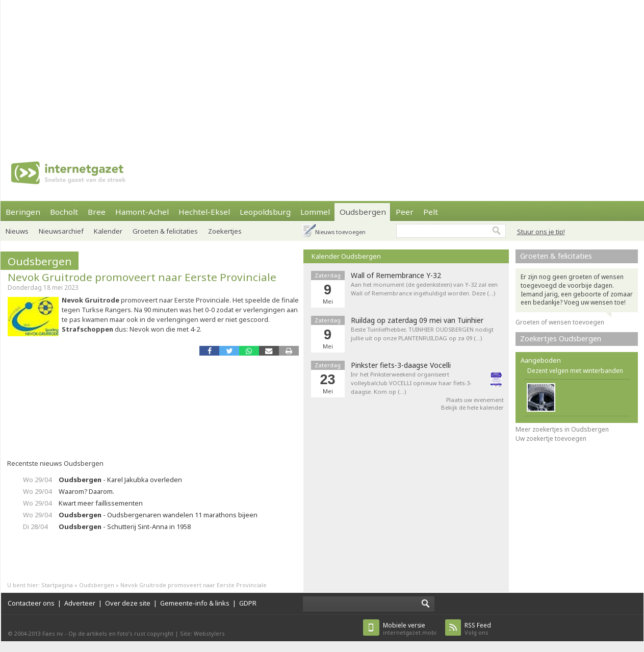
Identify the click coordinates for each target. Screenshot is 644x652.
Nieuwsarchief (61, 231)
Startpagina (57, 585)
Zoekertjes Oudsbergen (561, 338)
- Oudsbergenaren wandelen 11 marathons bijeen (158, 515)
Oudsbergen (363, 212)
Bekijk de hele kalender (472, 407)
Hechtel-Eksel (204, 212)
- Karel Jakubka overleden (120, 480)
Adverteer (80, 603)
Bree (97, 212)
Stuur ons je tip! (541, 232)
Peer (405, 212)
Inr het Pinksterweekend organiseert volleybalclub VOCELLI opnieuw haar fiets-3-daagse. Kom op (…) (411, 383)
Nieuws (17, 231)
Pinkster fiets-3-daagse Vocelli (401, 365)
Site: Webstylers (202, 633)
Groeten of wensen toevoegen (560, 322)
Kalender (108, 231)
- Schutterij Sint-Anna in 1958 (125, 526)
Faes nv (53, 633)
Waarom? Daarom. (86, 491)
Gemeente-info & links (195, 603)
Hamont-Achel (142, 212)
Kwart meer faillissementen (101, 503)
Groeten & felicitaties (165, 231)
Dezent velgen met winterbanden (575, 371)
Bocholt (64, 212)
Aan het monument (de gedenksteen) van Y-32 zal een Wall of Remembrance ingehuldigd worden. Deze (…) (424, 289)
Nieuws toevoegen (340, 232)
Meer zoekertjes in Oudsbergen (562, 429)
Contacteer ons (31, 603)
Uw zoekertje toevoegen (551, 438)
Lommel (315, 212)
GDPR (248, 603)
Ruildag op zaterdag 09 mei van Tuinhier (417, 320)
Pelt (431, 212)
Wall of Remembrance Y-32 (396, 275)
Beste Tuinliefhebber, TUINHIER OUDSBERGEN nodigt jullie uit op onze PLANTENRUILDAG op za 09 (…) (422, 334)
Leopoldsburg (265, 212)
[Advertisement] (164, 71)
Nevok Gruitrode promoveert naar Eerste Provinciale (142, 277)
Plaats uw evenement (475, 400)
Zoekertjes (225, 231)
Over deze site (128, 603)
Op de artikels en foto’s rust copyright (121, 633)
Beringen (23, 212)
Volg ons (478, 629)
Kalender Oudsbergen (346, 256)
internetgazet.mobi (410, 629)
